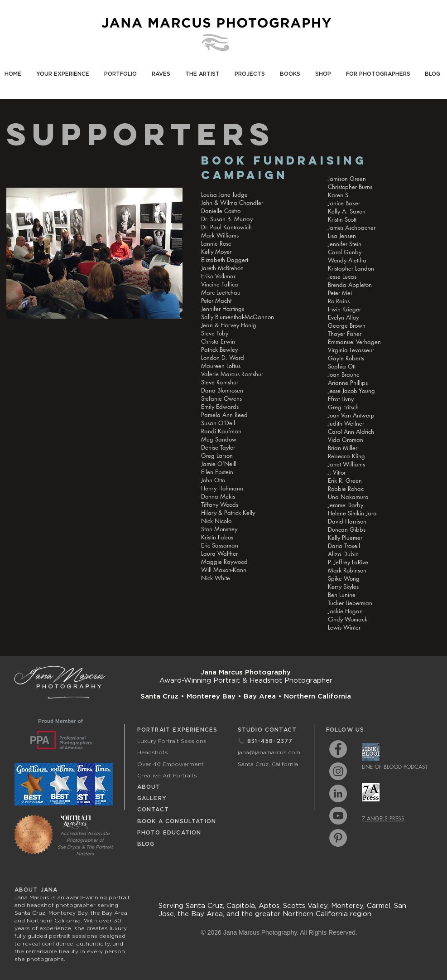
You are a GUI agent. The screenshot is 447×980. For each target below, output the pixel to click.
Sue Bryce (69, 847)
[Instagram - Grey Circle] (338, 771)
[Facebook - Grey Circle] (338, 749)
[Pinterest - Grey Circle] (338, 838)
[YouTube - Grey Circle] (338, 816)
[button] (64, 70)
